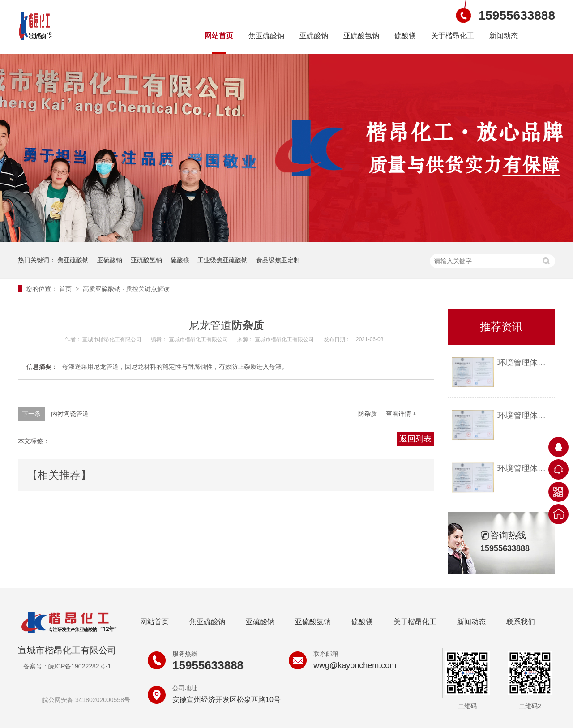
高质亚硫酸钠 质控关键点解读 (126, 289)
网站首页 (219, 36)
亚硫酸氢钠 (361, 36)
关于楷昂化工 (453, 36)
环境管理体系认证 (524, 363)
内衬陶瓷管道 (70, 414)
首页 (66, 289)
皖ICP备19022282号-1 (80, 666)
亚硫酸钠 (314, 36)
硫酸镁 (405, 36)
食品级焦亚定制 (278, 260)
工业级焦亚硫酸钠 (222, 260)
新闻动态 (504, 36)
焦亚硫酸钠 (266, 36)
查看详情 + (401, 414)
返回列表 (415, 439)
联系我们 (521, 622)
